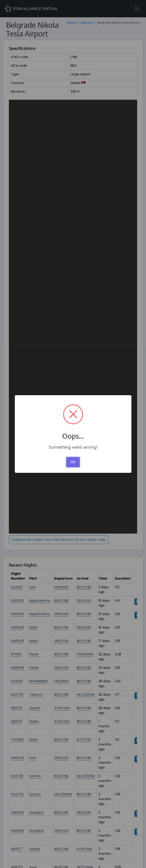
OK (73, 462)
